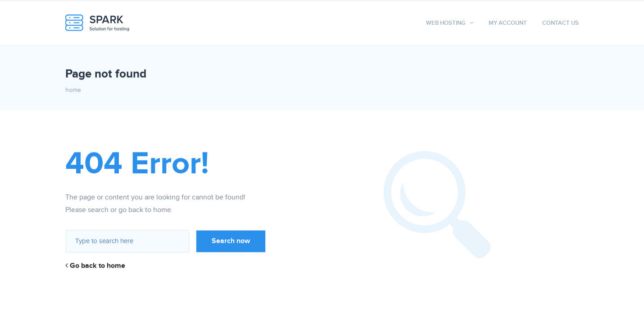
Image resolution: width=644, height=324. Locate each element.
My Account (508, 23)
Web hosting (446, 23)
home (73, 90)
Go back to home (95, 266)
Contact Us (560, 23)
